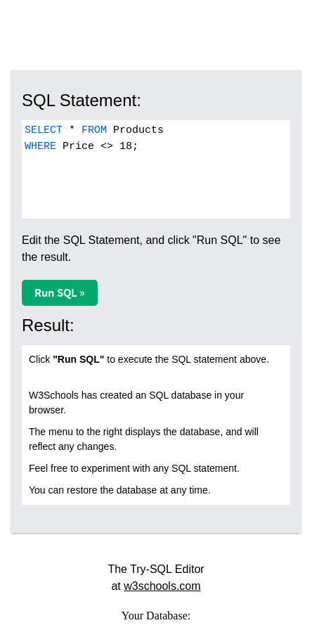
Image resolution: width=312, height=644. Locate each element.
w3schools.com (162, 586)
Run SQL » (60, 292)
